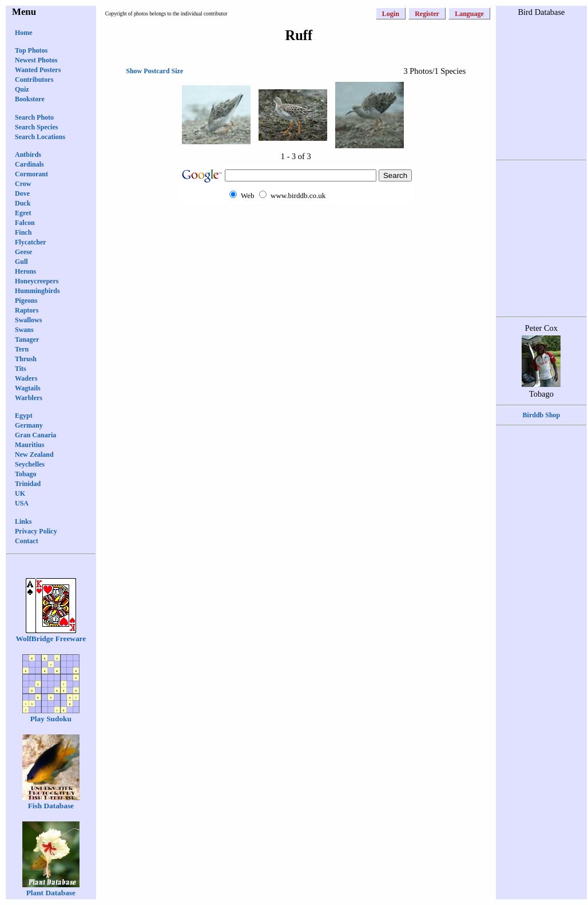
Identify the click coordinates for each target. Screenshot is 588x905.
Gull (21, 262)
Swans (24, 330)
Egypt (24, 416)
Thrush (26, 359)
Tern (22, 349)
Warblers (29, 398)
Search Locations (40, 137)
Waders (26, 378)
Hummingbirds (37, 291)
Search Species (36, 127)
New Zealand (34, 455)
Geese (23, 252)
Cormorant (31, 174)
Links (23, 521)
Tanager (27, 339)
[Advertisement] (296, 226)
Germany (29, 425)
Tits (21, 369)
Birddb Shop (542, 415)
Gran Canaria (35, 435)
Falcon (25, 223)
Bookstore (30, 99)
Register (427, 14)
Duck (23, 203)
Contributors (34, 80)
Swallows (28, 320)
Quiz (22, 89)
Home (24, 33)
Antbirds (28, 155)
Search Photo (34, 117)
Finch (23, 232)
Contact (27, 541)
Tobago (26, 474)
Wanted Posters (38, 70)
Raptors (27, 310)
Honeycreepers (37, 281)
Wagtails (28, 388)
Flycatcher (31, 242)
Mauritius (29, 445)
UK (20, 493)
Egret (23, 213)
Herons (25, 271)
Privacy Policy (36, 531)
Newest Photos (36, 60)
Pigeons (26, 301)
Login (391, 14)
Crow (23, 184)
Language (469, 14)
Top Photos (31, 50)
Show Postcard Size (154, 71)
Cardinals (29, 164)
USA (22, 503)
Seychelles (30, 464)
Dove (22, 193)
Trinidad (28, 484)
